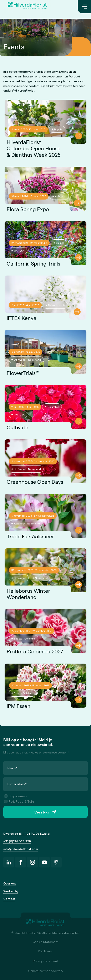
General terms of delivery (46, 971)
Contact (9, 899)
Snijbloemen (15, 796)
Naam (12, 768)
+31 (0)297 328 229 (17, 841)
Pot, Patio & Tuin (19, 801)
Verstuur (42, 812)
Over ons (10, 883)
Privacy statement (45, 961)
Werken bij (11, 891)
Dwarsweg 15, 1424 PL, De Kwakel (27, 834)
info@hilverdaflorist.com (21, 849)
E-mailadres (17, 784)
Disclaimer (45, 951)
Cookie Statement (46, 942)
